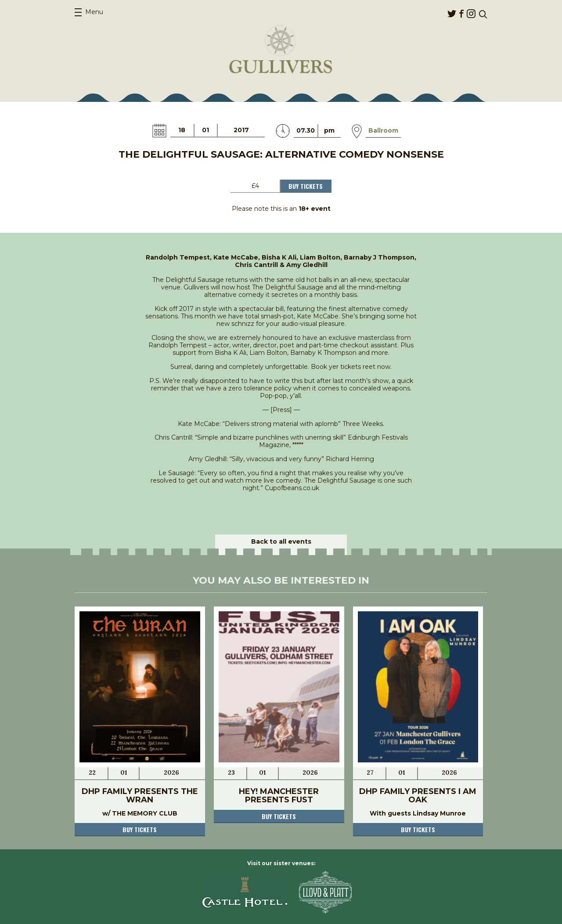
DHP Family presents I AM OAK (418, 796)
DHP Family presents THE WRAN (140, 796)
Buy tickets (140, 829)
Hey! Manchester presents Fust (279, 796)
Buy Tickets (306, 186)
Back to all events (281, 541)
